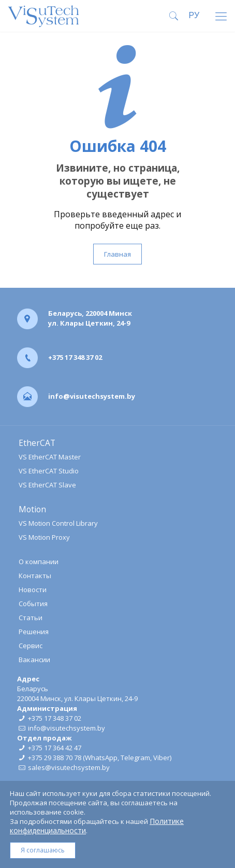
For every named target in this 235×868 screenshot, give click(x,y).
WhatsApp (101, 758)
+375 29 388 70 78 (55, 758)
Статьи (31, 618)
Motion (32, 509)
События (33, 604)
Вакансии (34, 660)
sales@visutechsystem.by (69, 767)
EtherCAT (37, 443)
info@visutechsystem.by (92, 396)
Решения (34, 632)
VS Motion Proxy (44, 537)
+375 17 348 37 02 (75, 357)
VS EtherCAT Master (50, 457)
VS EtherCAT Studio (49, 471)
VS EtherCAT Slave (47, 485)
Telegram (135, 758)
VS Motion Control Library (58, 523)
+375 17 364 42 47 (55, 748)
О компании (39, 562)
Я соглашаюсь (43, 850)
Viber (161, 758)
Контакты (35, 576)
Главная (117, 254)
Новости (33, 590)
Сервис (31, 646)
